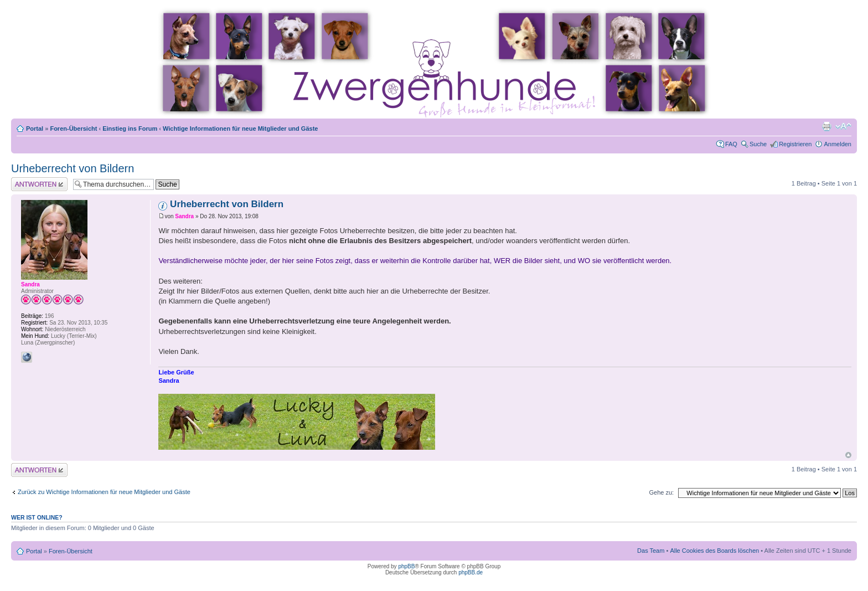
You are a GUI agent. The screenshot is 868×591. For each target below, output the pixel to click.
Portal (35, 129)
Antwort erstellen (39, 184)
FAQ (731, 144)
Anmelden (838, 144)
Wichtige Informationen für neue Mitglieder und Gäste (240, 129)
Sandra (184, 216)
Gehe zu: (661, 492)
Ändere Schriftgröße (843, 126)
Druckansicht (826, 126)
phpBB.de (471, 572)
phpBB (406, 566)
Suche (758, 144)
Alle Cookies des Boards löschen (714, 551)
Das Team (651, 551)
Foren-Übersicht (73, 129)
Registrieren (795, 144)
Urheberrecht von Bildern (73, 168)
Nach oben (848, 455)
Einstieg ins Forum (130, 129)
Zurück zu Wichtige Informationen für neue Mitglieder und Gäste (104, 492)
